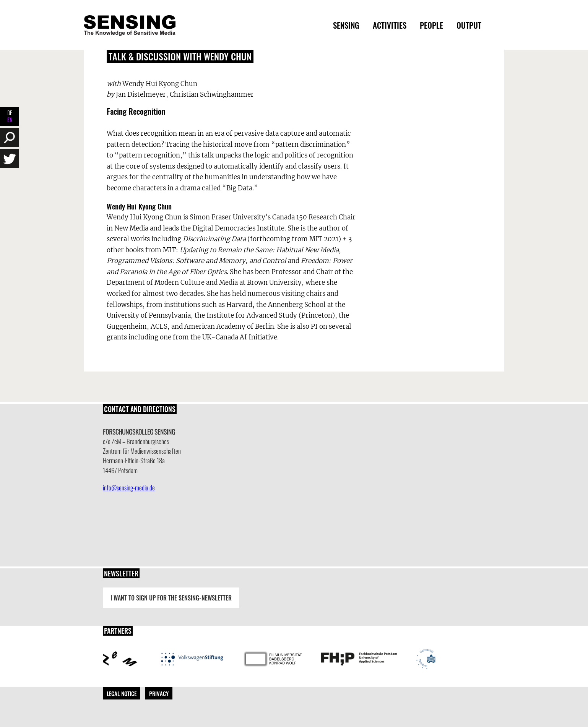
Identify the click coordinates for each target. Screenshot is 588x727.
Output (469, 25)
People (431, 25)
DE (10, 113)
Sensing (346, 25)
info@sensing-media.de (129, 488)
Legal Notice (122, 693)
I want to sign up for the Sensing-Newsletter (171, 598)
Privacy (159, 693)
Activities (390, 25)
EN (10, 120)
